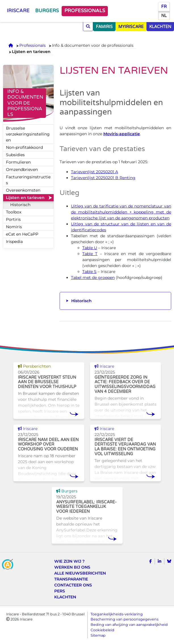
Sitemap (98, 635)
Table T (90, 254)
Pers (60, 591)
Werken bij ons (72, 567)
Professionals (85, 11)
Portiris (13, 219)
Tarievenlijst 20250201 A (95, 172)
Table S (89, 272)
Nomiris (14, 227)
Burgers (47, 11)
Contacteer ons (73, 585)
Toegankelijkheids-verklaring (117, 614)
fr (164, 7)
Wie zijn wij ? (69, 561)
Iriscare (18, 11)
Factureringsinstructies (28, 180)
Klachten (65, 597)
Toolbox (14, 212)
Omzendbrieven (22, 170)
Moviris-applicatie (122, 134)
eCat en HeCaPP (22, 234)
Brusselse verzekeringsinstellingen (28, 134)
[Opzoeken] (88, 27)
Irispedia (14, 241)
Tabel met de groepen (93, 277)
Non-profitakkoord (24, 147)
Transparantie (71, 579)
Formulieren (18, 162)
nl (164, 16)
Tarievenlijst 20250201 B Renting (103, 178)
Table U (90, 248)
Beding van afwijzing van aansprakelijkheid (129, 625)
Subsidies (15, 155)
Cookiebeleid (102, 630)
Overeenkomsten (23, 190)
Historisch (20, 205)
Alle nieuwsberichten (80, 573)
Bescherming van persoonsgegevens (124, 619)
